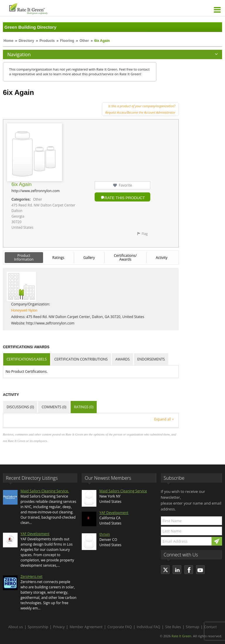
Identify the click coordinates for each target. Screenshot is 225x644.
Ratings (58, 258)
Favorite (125, 185)
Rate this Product (125, 198)
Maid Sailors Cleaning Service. (45, 491)
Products (47, 41)
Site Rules (173, 627)
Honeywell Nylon (24, 310)
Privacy (59, 627)
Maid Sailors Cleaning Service (123, 491)
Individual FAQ (148, 627)
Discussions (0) (20, 407)
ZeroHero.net (31, 576)
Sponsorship (38, 627)
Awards (123, 359)
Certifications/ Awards (125, 257)
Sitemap (192, 627)
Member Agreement (86, 627)
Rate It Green (181, 636)
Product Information (24, 257)
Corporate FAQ (120, 627)
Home (8, 41)
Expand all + (164, 419)
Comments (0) (54, 407)
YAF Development (35, 534)
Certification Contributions (81, 359)
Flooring (67, 41)
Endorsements (151, 359)
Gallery (89, 258)
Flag (145, 234)
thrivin (105, 534)
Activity (162, 258)
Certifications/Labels (27, 359)
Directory (27, 41)
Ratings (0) (83, 407)
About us (16, 627)
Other (84, 41)
